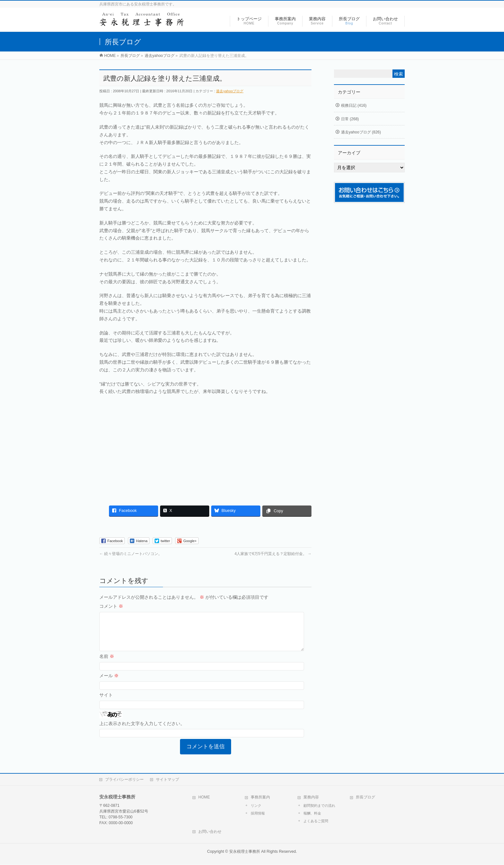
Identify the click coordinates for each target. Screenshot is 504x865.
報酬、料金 (312, 814)
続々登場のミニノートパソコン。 (131, 554)
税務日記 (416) (354, 105)
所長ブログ (365, 797)
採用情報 (258, 814)
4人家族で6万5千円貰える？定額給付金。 (273, 554)
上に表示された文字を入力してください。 (142, 731)
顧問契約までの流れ (319, 806)
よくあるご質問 (316, 821)
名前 (107, 664)
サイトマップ (167, 780)
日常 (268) (350, 119)
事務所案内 (260, 797)
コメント (111, 606)
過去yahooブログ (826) (361, 132)
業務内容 (311, 797)
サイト (106, 703)
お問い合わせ (210, 832)
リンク (256, 806)
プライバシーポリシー (124, 780)
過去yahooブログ (230, 91)
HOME (204, 797)
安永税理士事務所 (245, 852)
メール (109, 683)
